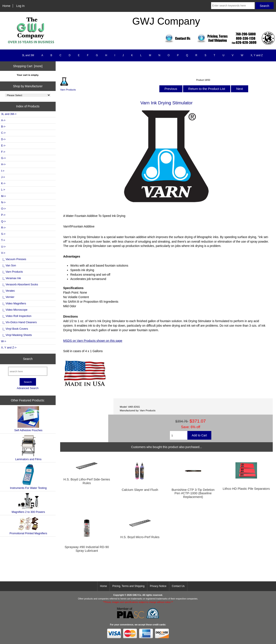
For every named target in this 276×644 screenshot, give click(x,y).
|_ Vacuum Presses (14, 259)
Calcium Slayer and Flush (140, 490)
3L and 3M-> (9, 114)
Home (6, 6)
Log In (20, 6)
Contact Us (178, 586)
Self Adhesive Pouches (28, 419)
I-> (3, 171)
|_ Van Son (9, 265)
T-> (3, 240)
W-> (4, 341)
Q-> (3, 221)
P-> (3, 215)
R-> (3, 228)
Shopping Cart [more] (28, 66)
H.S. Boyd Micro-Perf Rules (140, 537)
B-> (3, 126)
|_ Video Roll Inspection (16, 316)
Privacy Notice (158, 586)
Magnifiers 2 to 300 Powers (28, 503)
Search (28, 359)
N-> (3, 202)
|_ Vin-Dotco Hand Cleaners (19, 322)
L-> (3, 190)
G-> (3, 158)
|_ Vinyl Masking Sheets (16, 335)
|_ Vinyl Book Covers (15, 329)
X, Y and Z (257, 55)
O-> (3, 209)
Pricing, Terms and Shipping (128, 586)
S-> (3, 234)
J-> (3, 177)
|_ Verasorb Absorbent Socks (20, 284)
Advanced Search (28, 388)
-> (3, 253)
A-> (3, 120)
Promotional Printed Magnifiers (28, 526)
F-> (3, 152)
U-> (3, 247)
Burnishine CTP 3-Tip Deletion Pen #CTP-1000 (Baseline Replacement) (193, 493)
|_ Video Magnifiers (14, 303)
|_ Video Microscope (14, 310)
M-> (3, 196)
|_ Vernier (8, 297)
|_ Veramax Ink (11, 278)
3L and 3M (28, 55)
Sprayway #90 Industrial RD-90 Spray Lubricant (87, 549)
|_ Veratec (8, 291)
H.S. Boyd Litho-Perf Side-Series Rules (87, 481)
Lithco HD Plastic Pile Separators (246, 489)
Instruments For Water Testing (28, 477)
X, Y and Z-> (9, 347)
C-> (3, 133)
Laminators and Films (28, 448)
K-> (3, 183)
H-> (3, 164)
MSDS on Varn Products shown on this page (93, 341)
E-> (3, 145)
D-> (3, 139)
